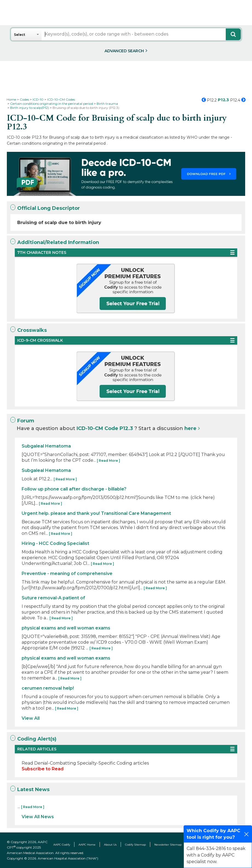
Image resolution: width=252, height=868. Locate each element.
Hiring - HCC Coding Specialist (55, 543)
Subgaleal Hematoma (46, 446)
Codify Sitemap (135, 845)
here (190, 428)
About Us (110, 845)
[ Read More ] (108, 461)
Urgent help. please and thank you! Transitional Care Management (96, 513)
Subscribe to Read (43, 769)
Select (20, 35)
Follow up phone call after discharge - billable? (74, 489)
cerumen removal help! (48, 688)
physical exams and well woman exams (66, 628)
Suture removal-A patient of (53, 598)
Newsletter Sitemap (168, 845)
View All (31, 718)
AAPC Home (87, 845)
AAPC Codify (62, 845)
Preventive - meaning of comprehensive (67, 574)
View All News (38, 817)
